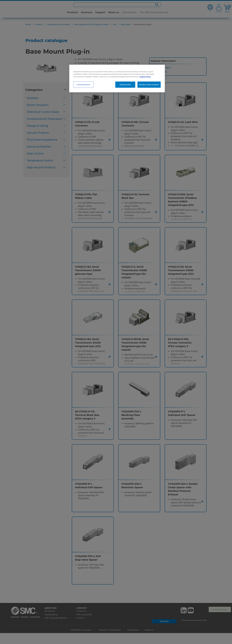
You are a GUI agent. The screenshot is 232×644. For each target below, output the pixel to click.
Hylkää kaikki (125, 85)
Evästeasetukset (83, 85)
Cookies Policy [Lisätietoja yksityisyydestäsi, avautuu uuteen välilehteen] (145, 77)
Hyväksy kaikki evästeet (149, 85)
